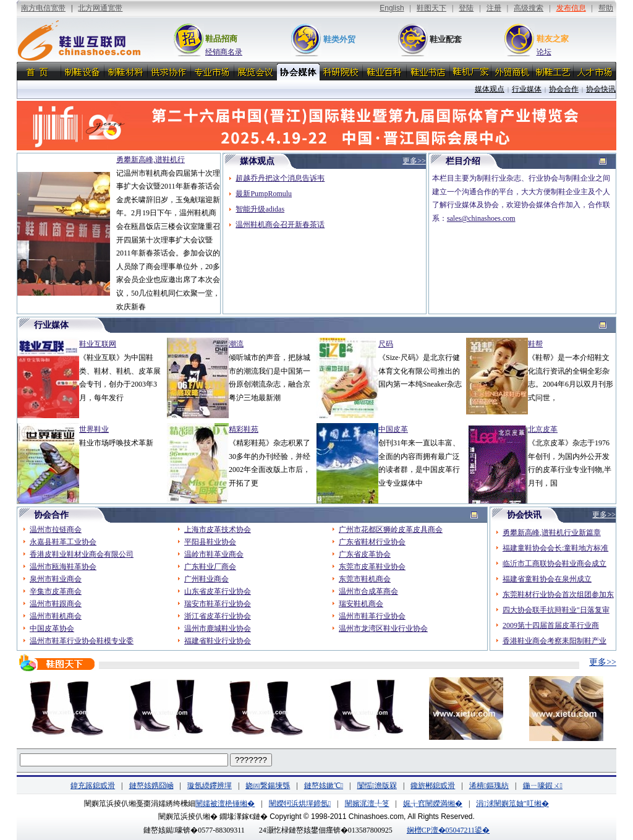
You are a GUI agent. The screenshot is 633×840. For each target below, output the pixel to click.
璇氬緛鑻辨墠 (210, 786)
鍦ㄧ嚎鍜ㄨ (543, 786)
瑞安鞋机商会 (361, 604)
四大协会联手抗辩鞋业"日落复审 (556, 610)
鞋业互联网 (98, 344)
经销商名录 (224, 52)
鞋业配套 (446, 39)
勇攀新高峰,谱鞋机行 (151, 160)
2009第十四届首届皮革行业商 (551, 625)
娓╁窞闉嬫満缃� (433, 804)
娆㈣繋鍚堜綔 (268, 786)
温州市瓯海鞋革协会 (63, 567)
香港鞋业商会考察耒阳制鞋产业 (554, 641)
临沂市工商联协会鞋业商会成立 (554, 564)
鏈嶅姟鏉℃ (324, 786)
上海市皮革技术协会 (218, 529)
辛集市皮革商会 (56, 591)
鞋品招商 (221, 39)
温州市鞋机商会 (56, 616)
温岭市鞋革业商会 (214, 554)
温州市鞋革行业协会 (372, 616)
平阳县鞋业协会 (210, 542)
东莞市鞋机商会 (365, 579)
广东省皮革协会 (365, 554)
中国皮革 (393, 429)
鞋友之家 (553, 39)
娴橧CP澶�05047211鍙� (448, 830)
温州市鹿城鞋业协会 (218, 628)
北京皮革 (543, 429)
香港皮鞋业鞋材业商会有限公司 (82, 554)
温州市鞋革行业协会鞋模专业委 (82, 641)
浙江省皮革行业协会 (218, 616)
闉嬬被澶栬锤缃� (225, 804)
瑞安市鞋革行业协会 (218, 604)
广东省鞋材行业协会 (372, 542)
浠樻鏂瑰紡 (489, 786)
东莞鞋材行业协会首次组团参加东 (558, 594)
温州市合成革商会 (368, 591)
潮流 (236, 344)
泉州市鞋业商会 (56, 579)
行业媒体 (527, 89)
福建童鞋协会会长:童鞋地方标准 (555, 548)
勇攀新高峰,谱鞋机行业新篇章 (552, 533)
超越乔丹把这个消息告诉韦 (280, 178)
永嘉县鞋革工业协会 (63, 542)
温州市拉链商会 (56, 529)
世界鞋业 (94, 429)
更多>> (603, 662)
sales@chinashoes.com (481, 218)
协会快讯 (601, 89)
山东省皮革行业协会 (218, 591)
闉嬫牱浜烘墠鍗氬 (300, 804)
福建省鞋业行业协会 (218, 641)
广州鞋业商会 (206, 579)
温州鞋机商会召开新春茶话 (280, 225)
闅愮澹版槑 (377, 786)
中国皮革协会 (52, 628)
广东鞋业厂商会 (210, 567)
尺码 (386, 344)
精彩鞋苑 (244, 429)
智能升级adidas (260, 209)
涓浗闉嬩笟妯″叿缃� (512, 804)
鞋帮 (535, 344)
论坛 (544, 52)
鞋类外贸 (339, 39)
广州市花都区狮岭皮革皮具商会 (391, 529)
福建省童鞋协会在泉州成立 (547, 579)
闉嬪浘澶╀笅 (367, 804)
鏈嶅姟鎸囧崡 (151, 786)
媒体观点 (490, 89)
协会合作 (564, 89)
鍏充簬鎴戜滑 (93, 786)
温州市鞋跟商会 (56, 604)
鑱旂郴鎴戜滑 (433, 786)
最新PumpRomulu (264, 194)
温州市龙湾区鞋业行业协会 (383, 628)
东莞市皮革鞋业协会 (372, 567)
